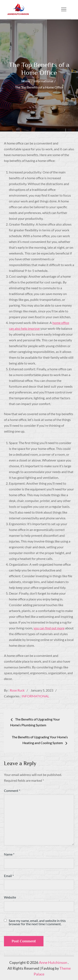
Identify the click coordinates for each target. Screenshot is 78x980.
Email (9, 876)
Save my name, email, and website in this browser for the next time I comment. (37, 922)
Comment (12, 791)
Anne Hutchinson (53, 962)
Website (10, 897)
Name (9, 854)
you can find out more (49, 628)
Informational (35, 696)
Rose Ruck (17, 690)
